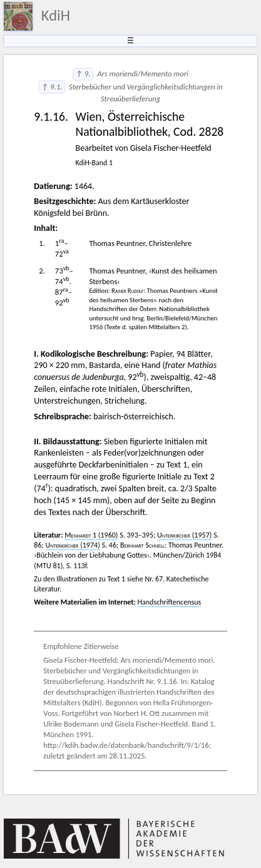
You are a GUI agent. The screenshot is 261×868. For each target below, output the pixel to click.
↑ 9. (83, 74)
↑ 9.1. (52, 87)
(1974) (72, 545)
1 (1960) (91, 535)
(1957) (184, 535)
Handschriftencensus (170, 602)
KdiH (56, 16)
